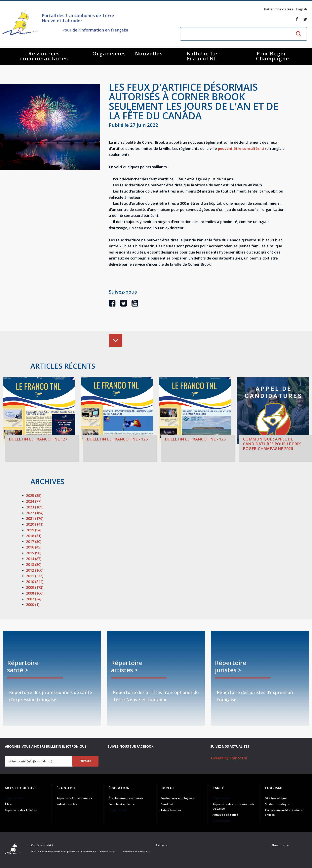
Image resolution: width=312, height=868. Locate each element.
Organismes (109, 53)
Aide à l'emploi (171, 810)
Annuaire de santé (225, 815)
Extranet (162, 845)
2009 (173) (35, 587)
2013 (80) (34, 564)
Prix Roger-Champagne (273, 56)
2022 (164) (35, 513)
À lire (8, 804)
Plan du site (280, 845)
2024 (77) (34, 501)
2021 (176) (35, 518)
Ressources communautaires (44, 56)
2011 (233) (35, 576)
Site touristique (276, 798)
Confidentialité (42, 845)
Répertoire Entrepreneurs (74, 798)
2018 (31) (34, 536)
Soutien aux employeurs (177, 798)
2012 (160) (35, 570)
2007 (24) (34, 599)
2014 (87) (34, 559)
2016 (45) (34, 547)
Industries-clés (67, 804)
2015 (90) (34, 553)
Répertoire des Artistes (21, 810)
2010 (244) (35, 582)
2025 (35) (34, 495)
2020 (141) (35, 524)
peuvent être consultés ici (241, 148)
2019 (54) (34, 530)
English (302, 9)
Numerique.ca (142, 851)
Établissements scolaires (126, 798)
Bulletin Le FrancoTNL (202, 56)
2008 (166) (35, 593)
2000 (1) (33, 605)
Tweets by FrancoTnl (229, 758)
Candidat (167, 804)
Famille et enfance (122, 804)
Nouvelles (149, 53)
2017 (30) (34, 542)
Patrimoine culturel (279, 9)
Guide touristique (277, 804)
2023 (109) (35, 507)
